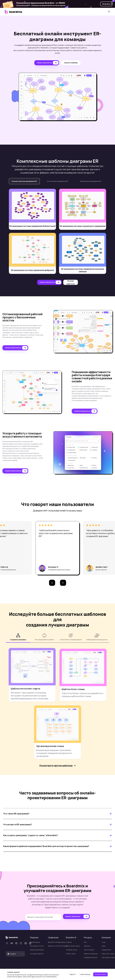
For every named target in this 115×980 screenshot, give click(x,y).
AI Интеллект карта (73, 946)
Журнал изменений (91, 954)
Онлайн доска (35, 942)
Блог (85, 942)
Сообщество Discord (91, 957)
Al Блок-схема (71, 954)
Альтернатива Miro (37, 954)
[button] (52, 586)
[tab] (15, 954)
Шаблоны (87, 946)
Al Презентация (72, 950)
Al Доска (69, 942)
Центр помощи (89, 950)
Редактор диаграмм (37, 950)
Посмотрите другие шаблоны (56, 769)
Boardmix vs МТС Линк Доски (56, 946)
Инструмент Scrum (37, 946)
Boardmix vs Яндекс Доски (56, 942)
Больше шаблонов (71, 286)
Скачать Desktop (71, 63)
